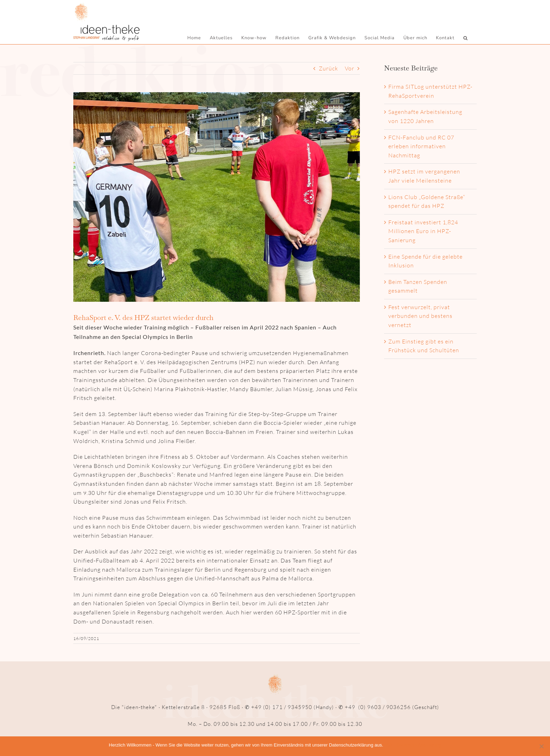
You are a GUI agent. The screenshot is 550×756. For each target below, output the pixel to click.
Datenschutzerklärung (419, 745)
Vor (350, 69)
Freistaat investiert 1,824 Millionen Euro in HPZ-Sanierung (423, 231)
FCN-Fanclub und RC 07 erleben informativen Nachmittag (421, 147)
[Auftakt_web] (217, 197)
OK (390, 745)
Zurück (328, 69)
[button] (466, 38)
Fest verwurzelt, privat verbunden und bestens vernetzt (420, 316)
